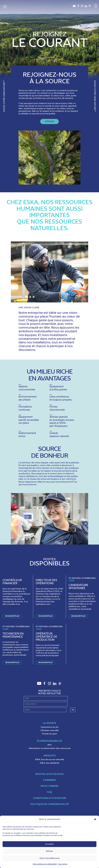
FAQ (49, 792)
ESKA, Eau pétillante (50, 763)
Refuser (50, 851)
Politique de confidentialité (50, 804)
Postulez (50, 121)
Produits (50, 756)
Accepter (49, 844)
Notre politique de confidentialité (45, 864)
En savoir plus (12, 616)
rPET (50, 745)
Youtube (74, 7)
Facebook (78, 7)
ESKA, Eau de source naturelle (50, 760)
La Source (49, 723)
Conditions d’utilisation (49, 798)
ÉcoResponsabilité (50, 741)
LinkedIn (86, 7)
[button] (95, 819)
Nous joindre (63, 864)
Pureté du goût (49, 734)
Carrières (49, 780)
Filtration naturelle (50, 731)
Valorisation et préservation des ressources (50, 748)
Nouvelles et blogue (50, 774)
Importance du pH (50, 727)
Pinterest (90, 7)
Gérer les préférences (50, 858)
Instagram (82, 7)
